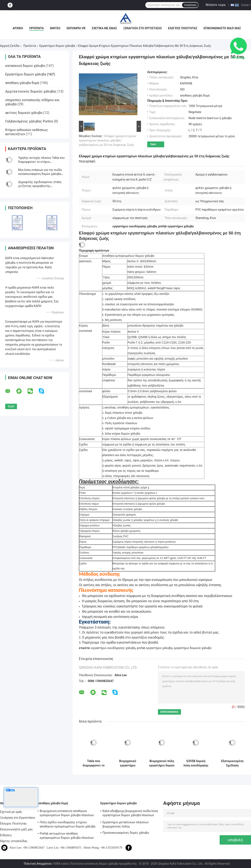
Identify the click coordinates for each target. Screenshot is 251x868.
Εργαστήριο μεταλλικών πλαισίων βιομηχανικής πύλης (125, 824)
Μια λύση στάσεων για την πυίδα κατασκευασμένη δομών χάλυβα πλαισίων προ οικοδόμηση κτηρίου (41, 174)
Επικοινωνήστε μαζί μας (222, 28)
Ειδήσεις (6, 835)
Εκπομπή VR (76, 28)
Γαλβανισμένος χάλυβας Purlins (29, 121)
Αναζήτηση (190, 5)
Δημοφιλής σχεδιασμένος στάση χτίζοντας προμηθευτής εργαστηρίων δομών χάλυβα (40, 186)
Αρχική (18, 28)
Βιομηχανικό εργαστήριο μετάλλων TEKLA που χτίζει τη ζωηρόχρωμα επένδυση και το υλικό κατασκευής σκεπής (128, 763)
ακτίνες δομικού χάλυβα (24, 113)
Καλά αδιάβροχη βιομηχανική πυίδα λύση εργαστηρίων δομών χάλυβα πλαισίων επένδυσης (130, 814)
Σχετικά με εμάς (104, 28)
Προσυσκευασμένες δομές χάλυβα (126, 833)
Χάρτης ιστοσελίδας (14, 841)
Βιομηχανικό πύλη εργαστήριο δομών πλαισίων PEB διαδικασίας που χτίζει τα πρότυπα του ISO (162, 763)
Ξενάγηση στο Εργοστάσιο (142, 28)
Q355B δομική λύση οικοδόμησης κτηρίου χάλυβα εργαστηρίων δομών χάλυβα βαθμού (196, 763)
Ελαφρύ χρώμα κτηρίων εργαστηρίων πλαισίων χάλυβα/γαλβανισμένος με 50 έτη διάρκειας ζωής (108, 140)
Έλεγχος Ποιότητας (182, 28)
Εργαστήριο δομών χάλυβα (57, 46)
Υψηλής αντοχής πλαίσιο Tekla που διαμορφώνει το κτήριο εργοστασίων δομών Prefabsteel (41, 162)
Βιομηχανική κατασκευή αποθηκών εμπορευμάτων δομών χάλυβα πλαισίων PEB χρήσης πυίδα (67, 814)
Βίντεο (55, 28)
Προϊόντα (37, 28)
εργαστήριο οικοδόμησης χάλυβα (113, 648)
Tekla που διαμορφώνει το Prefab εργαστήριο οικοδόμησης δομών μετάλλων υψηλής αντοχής (94, 763)
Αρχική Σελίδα (10, 46)
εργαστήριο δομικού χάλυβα (193, 648)
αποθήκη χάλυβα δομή (22, 83)
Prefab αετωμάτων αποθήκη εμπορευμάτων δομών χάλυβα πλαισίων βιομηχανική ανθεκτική (67, 836)
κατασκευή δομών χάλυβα (25, 66)
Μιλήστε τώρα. (216, 5)
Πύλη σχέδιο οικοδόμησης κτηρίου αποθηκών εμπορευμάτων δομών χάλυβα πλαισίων (68, 825)
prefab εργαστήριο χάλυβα (155, 648)
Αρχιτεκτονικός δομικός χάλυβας (31, 91)
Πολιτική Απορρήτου (38, 864)
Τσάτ (153, 144)
